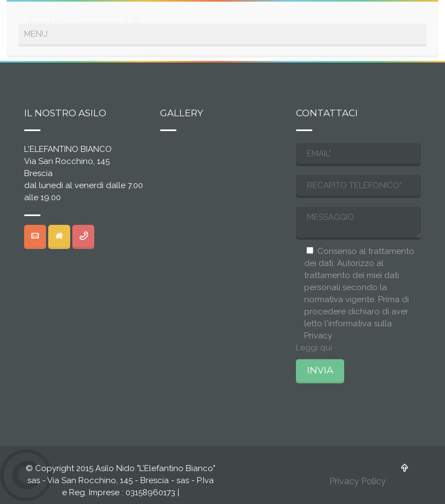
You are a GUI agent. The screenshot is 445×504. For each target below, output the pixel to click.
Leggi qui (314, 348)
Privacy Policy (358, 481)
